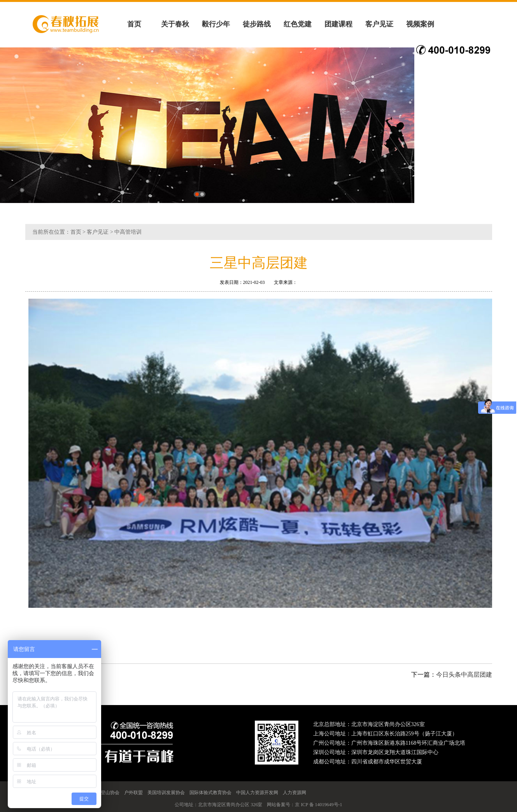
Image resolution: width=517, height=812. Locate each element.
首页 (134, 24)
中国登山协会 (105, 793)
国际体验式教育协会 (210, 793)
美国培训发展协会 (166, 793)
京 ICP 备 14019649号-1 (318, 805)
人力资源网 (294, 793)
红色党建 (298, 24)
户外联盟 (133, 793)
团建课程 (338, 24)
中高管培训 (128, 232)
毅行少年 (216, 24)
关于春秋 (175, 24)
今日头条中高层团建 (464, 675)
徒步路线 (257, 24)
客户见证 (379, 24)
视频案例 (420, 24)
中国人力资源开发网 (257, 793)
